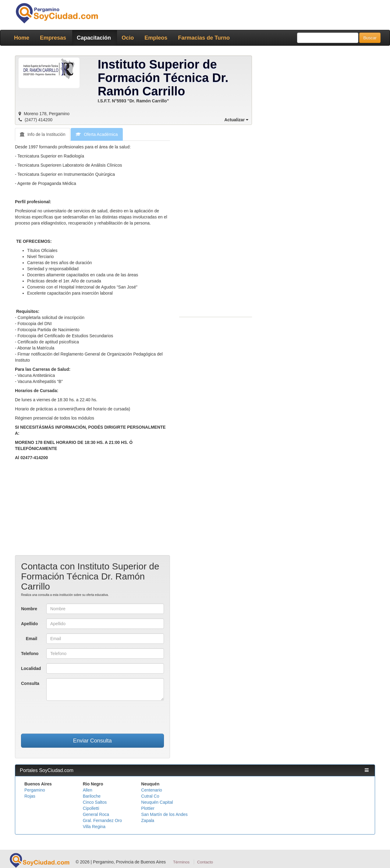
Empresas (53, 38)
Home (22, 38)
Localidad (31, 668)
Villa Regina (94, 827)
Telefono (30, 654)
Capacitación (94, 38)
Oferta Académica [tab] (97, 134)
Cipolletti (91, 808)
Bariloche (92, 796)
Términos (181, 862)
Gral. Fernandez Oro (102, 820)
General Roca (96, 814)
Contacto (205, 862)
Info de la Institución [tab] (43, 134)
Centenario (152, 790)
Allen (88, 790)
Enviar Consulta (92, 741)
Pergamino (35, 790)
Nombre (29, 609)
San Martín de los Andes (164, 814)
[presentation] (92, 717)
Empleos (156, 38)
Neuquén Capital (157, 802)
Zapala (148, 820)
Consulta (30, 683)
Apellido (29, 624)
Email (32, 639)
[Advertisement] (92, 512)
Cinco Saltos (95, 802)
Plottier (148, 808)
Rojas (30, 796)
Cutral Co (150, 796)
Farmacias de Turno (204, 38)
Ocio (128, 38)
